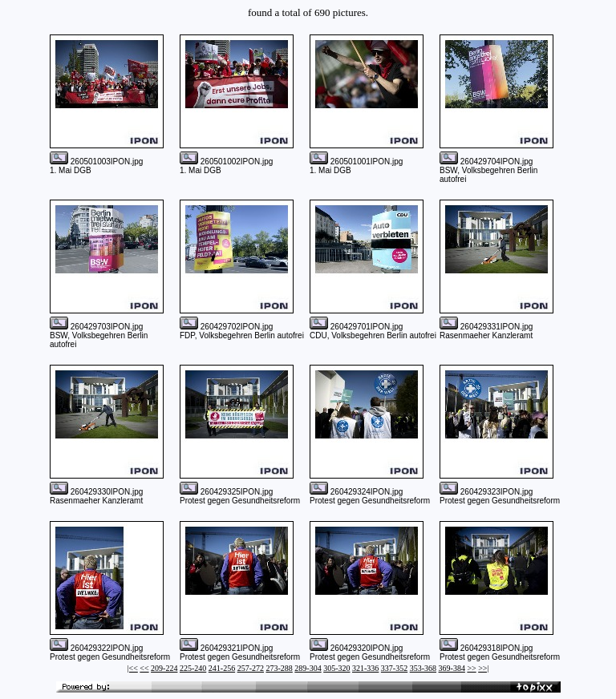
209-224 (164, 668)
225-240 (193, 668)
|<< (133, 668)
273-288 (279, 668)
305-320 (336, 668)
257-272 (251, 668)
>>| (483, 668)
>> (471, 668)
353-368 (423, 668)
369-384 (452, 668)
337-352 (394, 668)
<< (144, 668)
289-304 (308, 668)
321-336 (365, 668)
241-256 (222, 668)
